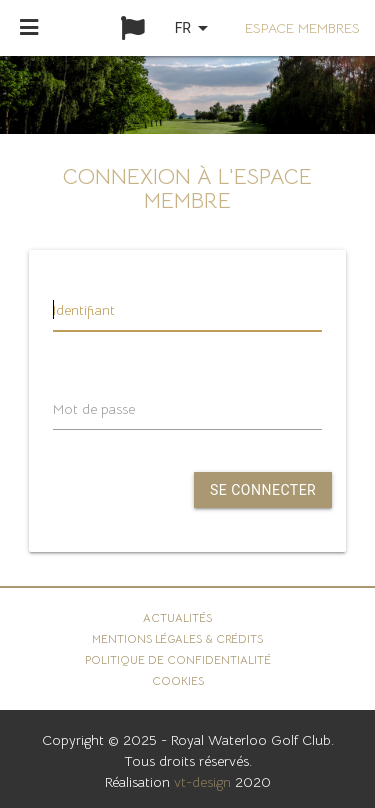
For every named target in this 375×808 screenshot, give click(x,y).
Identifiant (84, 310)
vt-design (202, 782)
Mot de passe (94, 409)
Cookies (178, 681)
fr (195, 28)
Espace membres (302, 28)
